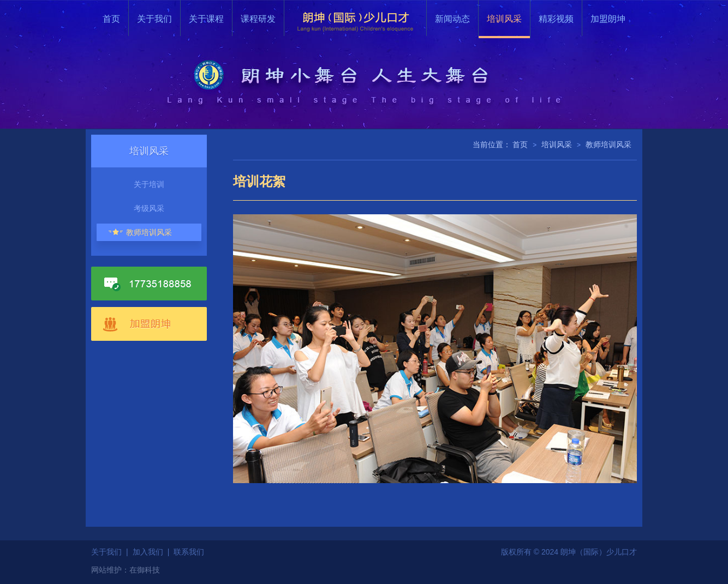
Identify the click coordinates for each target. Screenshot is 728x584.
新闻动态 (452, 19)
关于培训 (149, 184)
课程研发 (258, 19)
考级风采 (149, 208)
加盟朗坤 (608, 19)
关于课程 (206, 19)
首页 (111, 19)
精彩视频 (556, 19)
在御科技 (145, 570)
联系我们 (189, 552)
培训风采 (504, 19)
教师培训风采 (149, 232)
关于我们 (154, 19)
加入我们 (148, 552)
